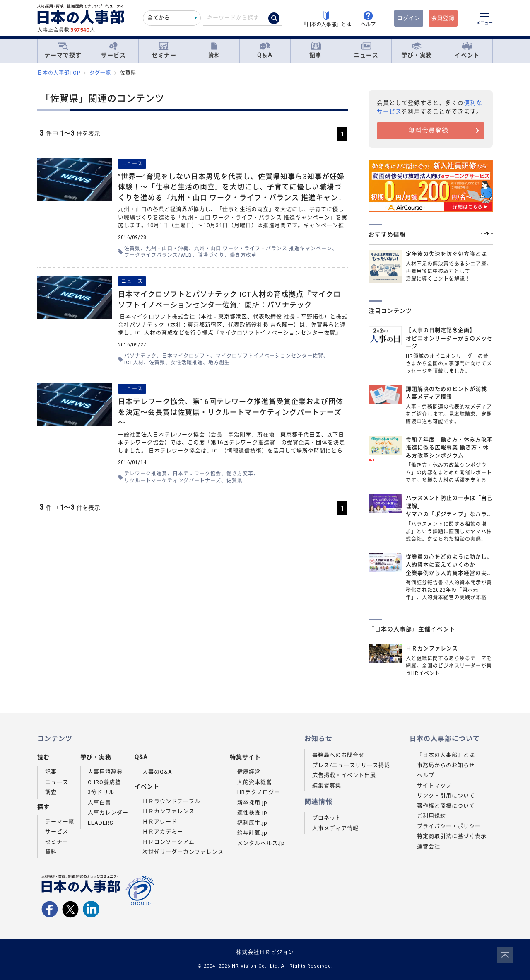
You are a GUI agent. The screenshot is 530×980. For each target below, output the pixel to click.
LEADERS (101, 823)
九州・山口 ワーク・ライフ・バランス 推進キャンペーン (263, 249)
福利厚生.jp (252, 823)
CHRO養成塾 (104, 782)
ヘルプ (426, 775)
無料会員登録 (429, 131)
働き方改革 (243, 255)
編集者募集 (327, 785)
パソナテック (140, 356)
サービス (113, 50)
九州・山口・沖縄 (167, 249)
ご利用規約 (431, 816)
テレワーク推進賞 (146, 474)
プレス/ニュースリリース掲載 (351, 765)
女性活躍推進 (187, 363)
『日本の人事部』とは (446, 755)
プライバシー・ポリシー (449, 826)
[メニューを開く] (484, 20)
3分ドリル (101, 792)
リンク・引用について (446, 795)
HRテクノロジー (259, 792)
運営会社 (429, 846)
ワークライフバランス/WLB (158, 255)
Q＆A (265, 50)
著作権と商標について (446, 806)
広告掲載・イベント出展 (344, 775)
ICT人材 (134, 363)
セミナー (164, 50)
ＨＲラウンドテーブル (171, 801)
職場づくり (211, 255)
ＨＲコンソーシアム (169, 842)
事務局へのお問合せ (338, 755)
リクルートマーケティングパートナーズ (173, 481)
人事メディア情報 (335, 828)
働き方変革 (240, 474)
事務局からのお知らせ (446, 765)
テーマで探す (63, 50)
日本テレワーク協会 (197, 474)
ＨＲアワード (160, 822)
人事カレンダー (108, 812)
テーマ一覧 (60, 822)
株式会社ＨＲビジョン (265, 952)
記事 (316, 50)
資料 (214, 50)
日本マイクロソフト (186, 356)
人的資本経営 (255, 782)
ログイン (409, 18)
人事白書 (99, 802)
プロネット (327, 818)
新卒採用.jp (252, 802)
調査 (51, 792)
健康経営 (249, 772)
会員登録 (443, 18)
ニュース (366, 50)
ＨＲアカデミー (163, 831)
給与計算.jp (252, 833)
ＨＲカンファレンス (169, 811)
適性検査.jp (252, 812)
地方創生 (219, 363)
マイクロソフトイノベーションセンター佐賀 (270, 356)
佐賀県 (132, 249)
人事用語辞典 (105, 772)
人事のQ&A (157, 772)
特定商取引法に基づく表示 (452, 836)
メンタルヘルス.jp (261, 843)
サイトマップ (434, 785)
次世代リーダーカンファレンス (183, 852)
